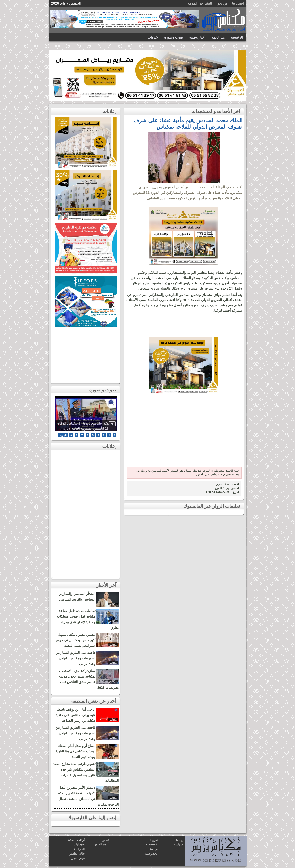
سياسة (178, 844)
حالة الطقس (77, 854)
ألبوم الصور (102, 844)
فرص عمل (78, 858)
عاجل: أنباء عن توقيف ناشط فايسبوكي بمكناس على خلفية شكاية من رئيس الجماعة (75, 715)
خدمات (153, 37)
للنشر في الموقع (200, 3)
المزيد (63, 435)
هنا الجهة (218, 37)
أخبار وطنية (197, 37)
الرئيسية (237, 37)
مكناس (113, 604)
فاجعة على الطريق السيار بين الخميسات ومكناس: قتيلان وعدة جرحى (75, 658)
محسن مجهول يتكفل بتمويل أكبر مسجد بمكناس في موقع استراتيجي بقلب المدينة (76, 640)
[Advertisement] (183, 433)
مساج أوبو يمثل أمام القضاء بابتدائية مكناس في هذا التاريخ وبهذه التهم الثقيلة (75, 751)
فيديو (106, 840)
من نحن (222, 3)
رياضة (179, 840)
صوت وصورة (174, 37)
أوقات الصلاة (76, 840)
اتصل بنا (238, 3)
